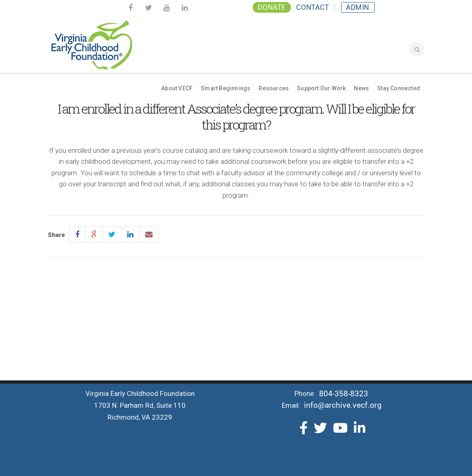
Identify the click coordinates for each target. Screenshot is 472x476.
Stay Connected (399, 88)
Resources (274, 88)
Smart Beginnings (226, 88)
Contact (312, 7)
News (361, 88)
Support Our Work (321, 88)
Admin (358, 7)
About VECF (177, 88)
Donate (272, 7)
